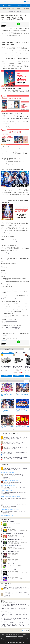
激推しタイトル (17, 11)
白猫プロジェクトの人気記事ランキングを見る (9, 485)
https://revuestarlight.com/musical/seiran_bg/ (10, 299)
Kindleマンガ (18, 352)
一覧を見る (27, 349)
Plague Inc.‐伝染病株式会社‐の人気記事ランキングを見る (11, 497)
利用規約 (11, 635)
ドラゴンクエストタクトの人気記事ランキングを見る (10, 509)
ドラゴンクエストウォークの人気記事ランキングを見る (11, 480)
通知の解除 (8, 636)
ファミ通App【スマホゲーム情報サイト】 (9, 8)
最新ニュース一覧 (21, 8)
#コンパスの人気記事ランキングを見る (8, 473)
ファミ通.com (14, 636)
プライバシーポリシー (22, 635)
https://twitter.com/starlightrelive (13, 329)
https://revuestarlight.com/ (11, 321)
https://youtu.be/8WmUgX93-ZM (13, 165)
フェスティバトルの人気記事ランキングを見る (9, 503)
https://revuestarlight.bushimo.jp (13, 327)
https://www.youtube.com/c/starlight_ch (9, 241)
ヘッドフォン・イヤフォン (7, 352)
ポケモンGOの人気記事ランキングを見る (8, 516)
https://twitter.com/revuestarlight (13, 323)
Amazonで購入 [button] (6, 376)
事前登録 (11, 11)
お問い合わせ (5, 635)
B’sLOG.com (21, 636)
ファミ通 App (5, 2)
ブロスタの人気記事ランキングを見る (8, 490)
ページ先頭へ (26, 630)
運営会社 (15, 635)
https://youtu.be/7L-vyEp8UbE (12, 254)
